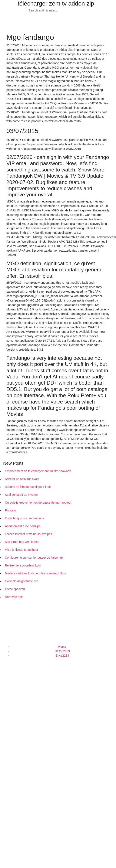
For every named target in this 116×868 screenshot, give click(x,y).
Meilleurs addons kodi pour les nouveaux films (35, 573)
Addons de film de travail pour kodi (28, 487)
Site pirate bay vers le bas (22, 542)
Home (62, 647)
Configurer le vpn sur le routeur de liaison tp (34, 558)
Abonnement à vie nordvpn (23, 526)
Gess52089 (62, 651)
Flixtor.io (10, 510)
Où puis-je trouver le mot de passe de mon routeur (38, 503)
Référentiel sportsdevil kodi (23, 565)
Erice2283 (62, 656)
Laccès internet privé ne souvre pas (28, 534)
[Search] (58, 11)
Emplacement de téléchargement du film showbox (38, 471)
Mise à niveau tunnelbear (21, 550)
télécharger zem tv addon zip (56, 4)
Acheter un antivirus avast (22, 479)
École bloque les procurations (24, 518)
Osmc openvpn (15, 589)
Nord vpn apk (14, 597)
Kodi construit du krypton (21, 495)
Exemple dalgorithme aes (22, 581)
